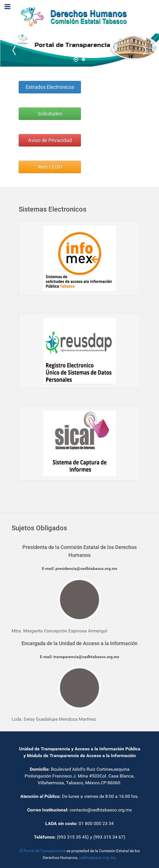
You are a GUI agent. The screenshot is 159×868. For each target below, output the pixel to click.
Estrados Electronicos (50, 87)
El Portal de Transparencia (43, 851)
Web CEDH (50, 167)
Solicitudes (50, 114)
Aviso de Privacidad (50, 140)
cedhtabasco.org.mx (97, 858)
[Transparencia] (79, 17)
